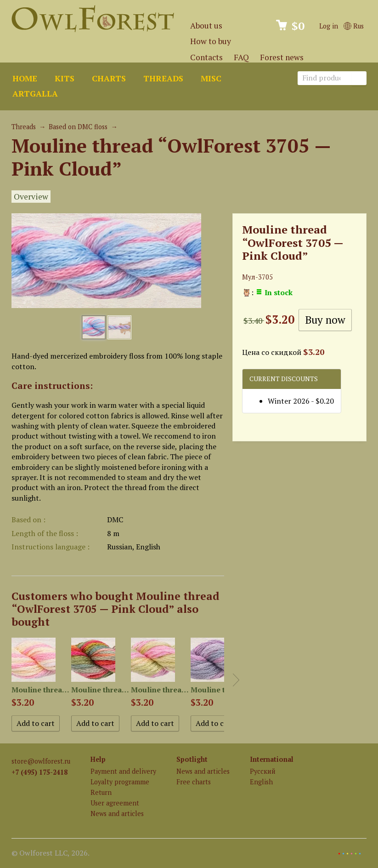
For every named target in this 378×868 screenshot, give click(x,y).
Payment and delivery (123, 771)
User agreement (115, 803)
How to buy (211, 41)
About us (206, 26)
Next (236, 680)
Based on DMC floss (78, 127)
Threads (163, 78)
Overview (31, 197)
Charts (109, 78)
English (261, 782)
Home (25, 78)
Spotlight (192, 759)
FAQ (241, 57)
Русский (263, 771)
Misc (211, 78)
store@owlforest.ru (41, 761)
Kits (65, 78)
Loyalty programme (120, 782)
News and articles (117, 814)
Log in (329, 26)
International (272, 759)
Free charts (194, 782)
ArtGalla (35, 94)
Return (101, 792)
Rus (354, 26)
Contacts (206, 57)
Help (98, 759)
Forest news (282, 57)
